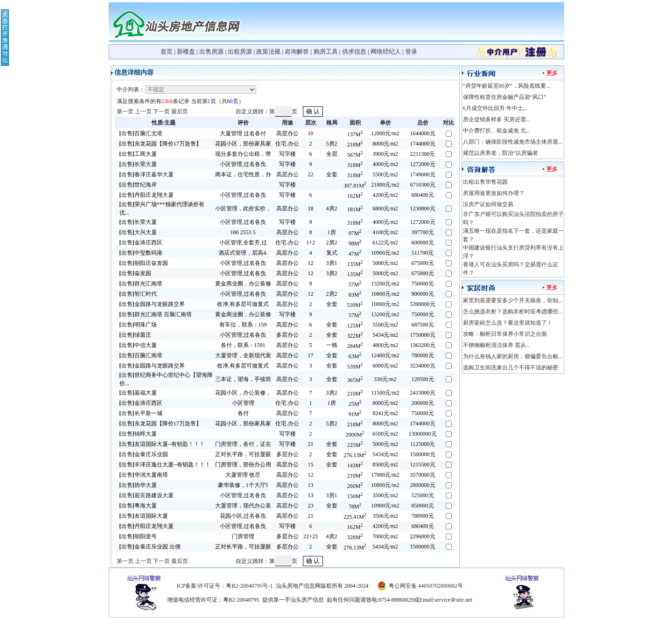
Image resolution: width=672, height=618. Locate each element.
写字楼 (287, 154)
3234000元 (423, 366)
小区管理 (243, 403)
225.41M (355, 517)
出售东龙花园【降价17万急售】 (161, 144)
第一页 (125, 111)
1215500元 (423, 465)
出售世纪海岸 (138, 185)
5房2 (332, 144)
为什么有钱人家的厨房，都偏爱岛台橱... (513, 356)
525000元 (423, 495)
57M (355, 285)
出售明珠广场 (138, 325)
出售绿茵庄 (135, 335)
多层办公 (287, 335)
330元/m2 (385, 379)
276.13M (355, 455)
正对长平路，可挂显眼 (243, 454)
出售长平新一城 (141, 413)
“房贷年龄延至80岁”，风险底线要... (507, 86)
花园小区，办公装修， (243, 393)
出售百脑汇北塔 (141, 133)
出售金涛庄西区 (141, 243)
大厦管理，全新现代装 (243, 355)
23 (311, 506)
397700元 (423, 232)
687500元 (423, 325)
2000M (355, 435)
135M (355, 264)
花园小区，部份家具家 (243, 144)
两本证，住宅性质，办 (243, 174)
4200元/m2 (385, 195)
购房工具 (326, 52)
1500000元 (423, 454)
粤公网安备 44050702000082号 (426, 586)
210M (355, 394)
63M (355, 356)
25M (355, 404)
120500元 (423, 379)
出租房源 (240, 52)
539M (355, 305)
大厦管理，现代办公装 (243, 506)
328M (355, 537)
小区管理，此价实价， (243, 208)
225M (355, 445)
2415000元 (423, 393)
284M (355, 346)
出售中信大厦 (138, 345)
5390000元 (423, 304)
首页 (167, 52)
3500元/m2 (385, 495)
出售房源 (211, 52)
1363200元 (423, 345)
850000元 (423, 506)
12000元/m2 (385, 133)
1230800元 (423, 208)
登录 (411, 52)
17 (311, 355)
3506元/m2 (385, 516)
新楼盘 (186, 52)
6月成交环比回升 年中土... (495, 108)
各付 (243, 413)
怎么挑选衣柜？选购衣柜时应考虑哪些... (513, 312)
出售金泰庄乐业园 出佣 (150, 547)
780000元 (423, 355)
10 (311, 133)
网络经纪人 (386, 52)
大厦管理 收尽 (243, 475)
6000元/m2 (385, 366)
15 (311, 465)
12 (311, 263)
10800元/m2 (385, 294)
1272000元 (423, 164)
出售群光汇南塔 (141, 284)
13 (311, 485)
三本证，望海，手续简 (243, 379)
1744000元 (423, 144)
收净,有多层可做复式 (243, 304)
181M (355, 209)
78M (355, 507)
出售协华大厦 (138, 485)
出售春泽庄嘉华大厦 (147, 174)
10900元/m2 (385, 253)
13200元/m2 (385, 284)
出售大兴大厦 (138, 232)
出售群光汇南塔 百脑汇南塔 (156, 314)
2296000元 (423, 536)
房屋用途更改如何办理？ (494, 193)
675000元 (423, 263)
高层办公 (287, 133)
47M (355, 254)
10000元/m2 (385, 304)
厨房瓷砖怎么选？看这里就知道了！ (508, 323)
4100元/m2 (385, 232)
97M (355, 233)
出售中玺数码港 (141, 253)
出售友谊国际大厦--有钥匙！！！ (162, 444)
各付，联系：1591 (243, 345)
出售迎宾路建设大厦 (147, 495)
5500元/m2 (385, 174)
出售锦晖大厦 (138, 434)
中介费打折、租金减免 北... (497, 131)
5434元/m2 (385, 335)
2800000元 (423, 485)
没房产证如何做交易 (488, 204)
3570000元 (423, 475)
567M (355, 155)
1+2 (311, 243)
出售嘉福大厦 (138, 393)
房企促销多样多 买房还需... (497, 119)
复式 (332, 253)
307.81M (355, 186)
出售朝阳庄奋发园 (144, 263)
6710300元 (423, 185)
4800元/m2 (385, 345)
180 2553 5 (243, 232)
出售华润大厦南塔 (144, 475)
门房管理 (243, 536)
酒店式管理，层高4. (243, 253)
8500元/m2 (385, 465)
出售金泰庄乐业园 (144, 454)
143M (355, 465)
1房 (332, 232)
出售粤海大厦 (138, 506)
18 (311, 208)
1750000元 (423, 335)
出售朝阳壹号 (138, 536)
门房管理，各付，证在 (243, 444)
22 (311, 174)
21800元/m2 (385, 185)
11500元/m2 (385, 393)
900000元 (423, 294)
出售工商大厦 (138, 154)
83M (355, 295)
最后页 (180, 111)
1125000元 (423, 444)
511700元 (423, 253)
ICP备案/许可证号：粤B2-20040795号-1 (224, 586)
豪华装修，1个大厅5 (243, 485)
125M (355, 326)
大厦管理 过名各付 (243, 133)
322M (355, 336)
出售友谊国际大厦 (144, 516)
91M (355, 414)
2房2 (332, 243)
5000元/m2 (385, 263)
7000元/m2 (385, 536)
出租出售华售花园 (485, 182)
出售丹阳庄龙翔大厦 (147, 195)
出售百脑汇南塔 (141, 355)
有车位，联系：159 (243, 325)
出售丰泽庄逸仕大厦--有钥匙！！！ (165, 465)
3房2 (332, 273)
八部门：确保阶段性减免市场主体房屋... (513, 142)
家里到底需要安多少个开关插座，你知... (513, 300)
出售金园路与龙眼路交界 (152, 304)
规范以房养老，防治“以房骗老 (500, 153)
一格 (332, 345)
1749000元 (423, 174)
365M (355, 380)
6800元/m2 (385, 208)
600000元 (423, 243)
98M (355, 243)
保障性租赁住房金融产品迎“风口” (505, 97)
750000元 (423, 284)
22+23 (311, 536)
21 (311, 444)
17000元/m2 (385, 475)
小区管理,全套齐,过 (243, 243)
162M (355, 196)
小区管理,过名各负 (243, 164)
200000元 (423, 403)
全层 (332, 154)
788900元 (423, 516)
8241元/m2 (385, 413)
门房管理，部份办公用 (243, 465)
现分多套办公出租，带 (243, 154)
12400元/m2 (385, 355)
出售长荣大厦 (138, 164)
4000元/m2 (385, 164)
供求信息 (354, 52)
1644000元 (423, 133)
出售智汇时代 (138, 294)
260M (355, 486)
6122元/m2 (385, 243)
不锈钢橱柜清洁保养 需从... (497, 345)
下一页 (161, 111)
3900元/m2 (385, 154)
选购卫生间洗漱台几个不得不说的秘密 (511, 368)
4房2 (332, 208)
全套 (332, 174)
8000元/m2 (385, 144)
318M (355, 165)
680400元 (423, 195)
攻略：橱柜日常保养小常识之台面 (505, 334)
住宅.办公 (287, 144)
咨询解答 (297, 52)
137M (355, 134)
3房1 (332, 263)
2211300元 (423, 154)
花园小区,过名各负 (243, 516)
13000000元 (423, 434)
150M (355, 496)
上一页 (143, 111)
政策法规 (268, 52)
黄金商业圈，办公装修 (243, 284)
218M (355, 145)
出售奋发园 (135, 273)
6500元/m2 (385, 434)
